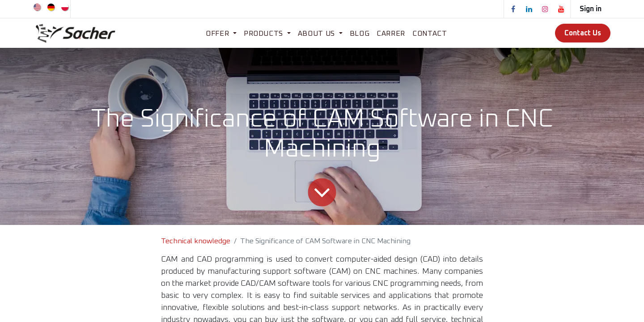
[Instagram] (545, 9)
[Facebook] (513, 9)
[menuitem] (38, 7)
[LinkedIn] (529, 9)
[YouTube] (561, 9)
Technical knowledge (196, 241)
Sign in (591, 9)
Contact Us (583, 33)
